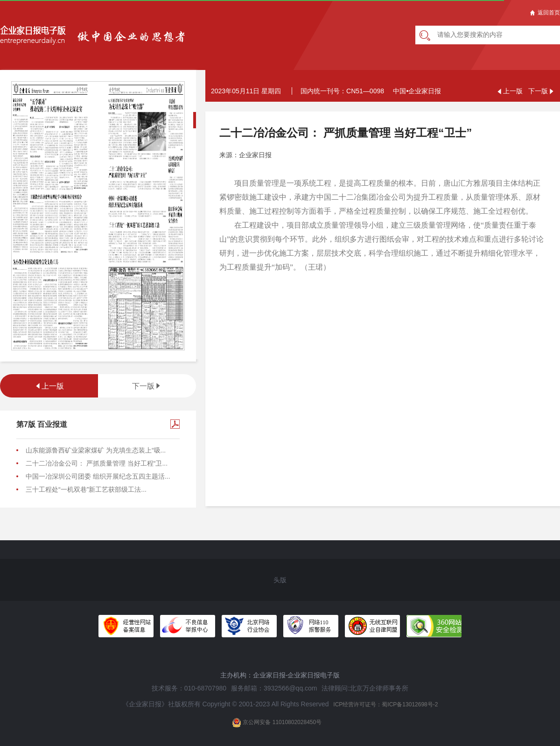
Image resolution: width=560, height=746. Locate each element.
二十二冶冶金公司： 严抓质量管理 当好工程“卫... (97, 463)
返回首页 (545, 13)
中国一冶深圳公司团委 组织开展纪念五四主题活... (98, 476)
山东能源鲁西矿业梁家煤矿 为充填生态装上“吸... (96, 450)
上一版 (49, 386)
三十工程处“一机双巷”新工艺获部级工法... (86, 489)
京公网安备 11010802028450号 (277, 723)
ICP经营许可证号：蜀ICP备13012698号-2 (385, 704)
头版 (280, 580)
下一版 (147, 386)
